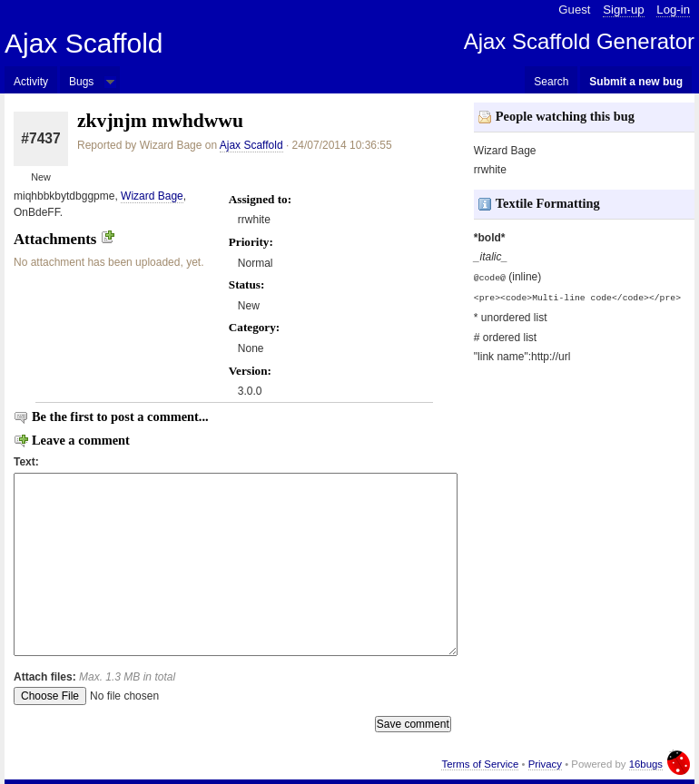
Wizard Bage (152, 196)
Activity (31, 82)
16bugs (646, 764)
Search (551, 82)
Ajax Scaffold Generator (579, 41)
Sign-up (623, 10)
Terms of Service (480, 764)
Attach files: (94, 677)
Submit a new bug (636, 82)
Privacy (545, 764)
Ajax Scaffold (84, 43)
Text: (26, 462)
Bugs (81, 82)
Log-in (673, 10)
